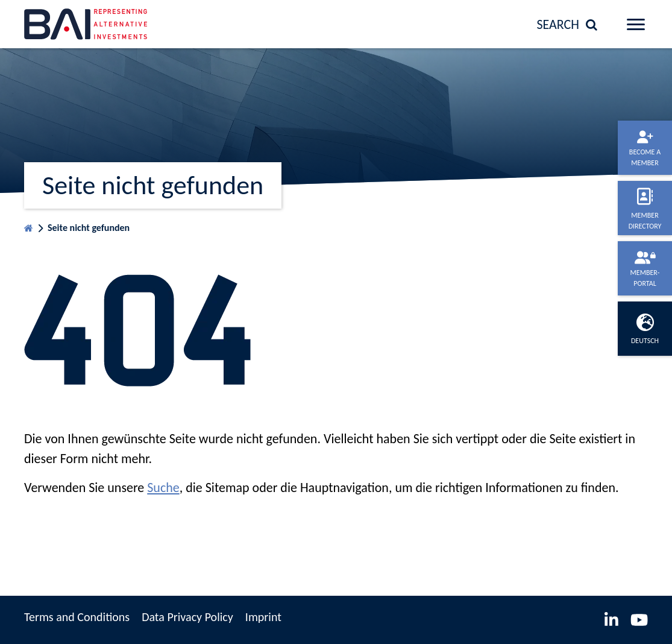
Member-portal (645, 278)
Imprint (263, 617)
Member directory (645, 221)
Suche (163, 488)
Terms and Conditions (77, 617)
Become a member (645, 157)
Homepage (29, 225)
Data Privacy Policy (187, 617)
